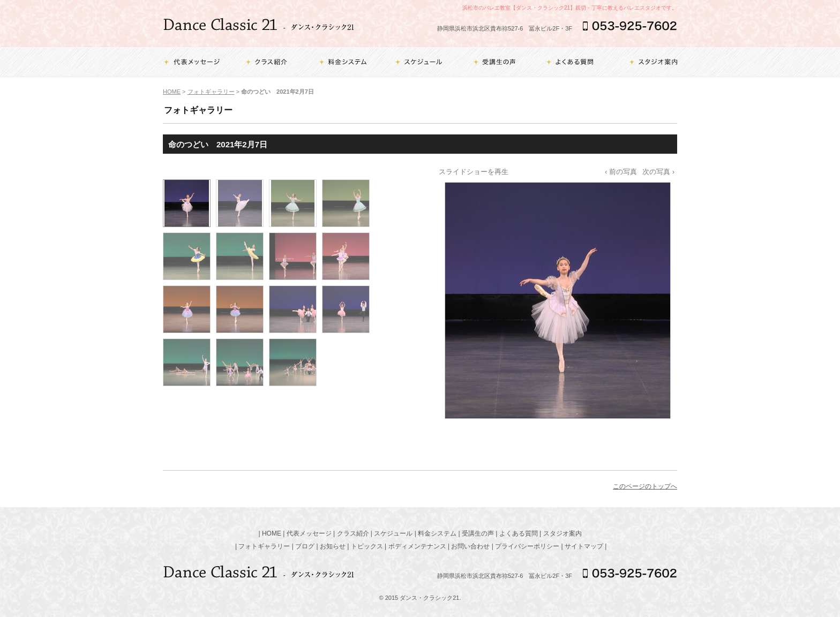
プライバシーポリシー (527, 546)
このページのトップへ (645, 486)
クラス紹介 (353, 533)
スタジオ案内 (562, 533)
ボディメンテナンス (417, 546)
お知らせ (333, 546)
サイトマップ (584, 546)
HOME (172, 92)
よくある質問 (519, 533)
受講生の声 (478, 533)
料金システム (437, 533)
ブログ (305, 546)
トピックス (367, 546)
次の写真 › (658, 172)
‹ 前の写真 (621, 172)
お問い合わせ (470, 546)
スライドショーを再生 (474, 172)
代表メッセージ (309, 533)
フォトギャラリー (211, 92)
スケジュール (393, 533)
